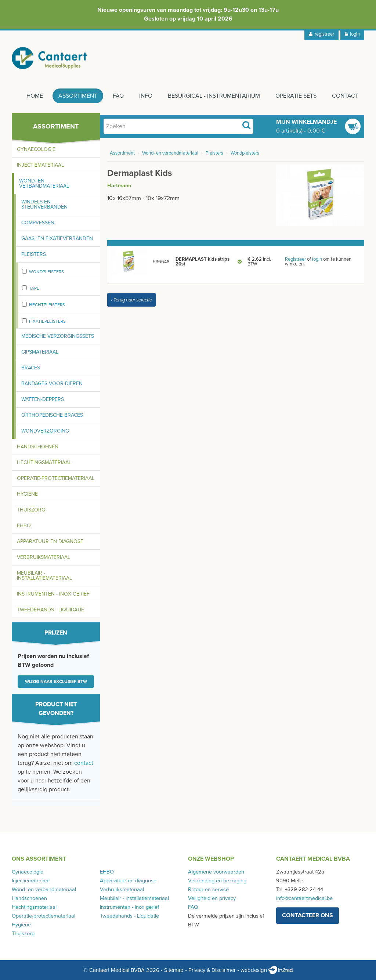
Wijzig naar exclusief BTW (56, 681)
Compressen (38, 223)
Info (146, 96)
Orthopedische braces (52, 415)
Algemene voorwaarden (216, 872)
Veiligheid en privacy (212, 898)
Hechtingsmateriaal (44, 462)
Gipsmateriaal (40, 352)
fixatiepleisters (47, 321)
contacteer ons (308, 915)
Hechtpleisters (47, 305)
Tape (34, 288)
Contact (345, 96)
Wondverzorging (45, 431)
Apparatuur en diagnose (50, 541)
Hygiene (27, 494)
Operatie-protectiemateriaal (56, 478)
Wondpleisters (46, 272)
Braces (31, 368)
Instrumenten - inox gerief (53, 594)
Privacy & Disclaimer (212, 970)
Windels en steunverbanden (44, 204)
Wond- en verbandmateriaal (44, 183)
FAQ (118, 96)
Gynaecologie (36, 149)
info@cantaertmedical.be (304, 898)
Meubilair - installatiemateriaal (44, 576)
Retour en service (208, 889)
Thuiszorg (31, 510)
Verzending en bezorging (217, 881)
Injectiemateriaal (40, 165)
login (352, 34)
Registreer (295, 259)
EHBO (24, 526)
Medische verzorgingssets (58, 336)
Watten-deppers (43, 399)
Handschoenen (38, 447)
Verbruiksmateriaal (44, 557)
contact (84, 763)
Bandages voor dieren (52, 384)
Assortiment (78, 96)
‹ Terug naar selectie (131, 300)
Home (35, 96)
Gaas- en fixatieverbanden (57, 238)
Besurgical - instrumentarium (214, 96)
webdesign (267, 970)
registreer (321, 34)
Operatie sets (296, 96)
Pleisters (34, 254)
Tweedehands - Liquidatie (50, 610)
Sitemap (174, 970)
